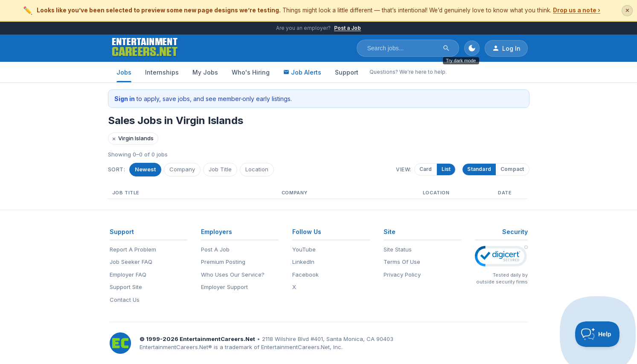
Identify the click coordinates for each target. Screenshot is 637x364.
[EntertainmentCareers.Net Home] (145, 48)
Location (257, 169)
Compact (512, 169)
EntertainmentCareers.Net (217, 339)
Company (182, 169)
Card (428, 169)
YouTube (304, 249)
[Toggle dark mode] (472, 48)
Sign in (125, 99)
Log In (506, 48)
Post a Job (348, 28)
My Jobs (205, 72)
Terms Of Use (402, 262)
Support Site (126, 287)
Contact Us (125, 300)
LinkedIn (303, 262)
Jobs (124, 72)
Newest (145, 169)
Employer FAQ (128, 274)
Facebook (305, 274)
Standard (479, 169)
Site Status (398, 249)
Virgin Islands (133, 138)
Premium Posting (223, 262)
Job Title (220, 169)
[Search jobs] (402, 48)
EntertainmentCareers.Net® (176, 347)
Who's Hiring (251, 72)
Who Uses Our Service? (233, 274)
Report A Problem (133, 249)
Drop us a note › (577, 10)
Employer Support (224, 287)
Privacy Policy (402, 274)
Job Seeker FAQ (131, 262)
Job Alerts (302, 72)
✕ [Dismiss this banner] (627, 10)
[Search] (446, 48)
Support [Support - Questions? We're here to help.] (347, 72)
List (448, 169)
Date (505, 193)
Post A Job (215, 249)
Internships (162, 72)
